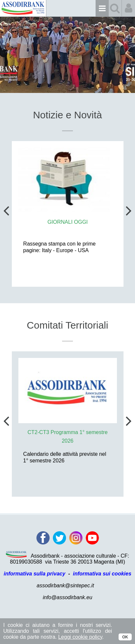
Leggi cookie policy (80, 637)
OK (125, 637)
